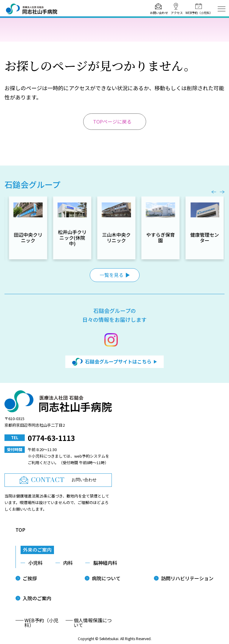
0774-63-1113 (51, 438)
